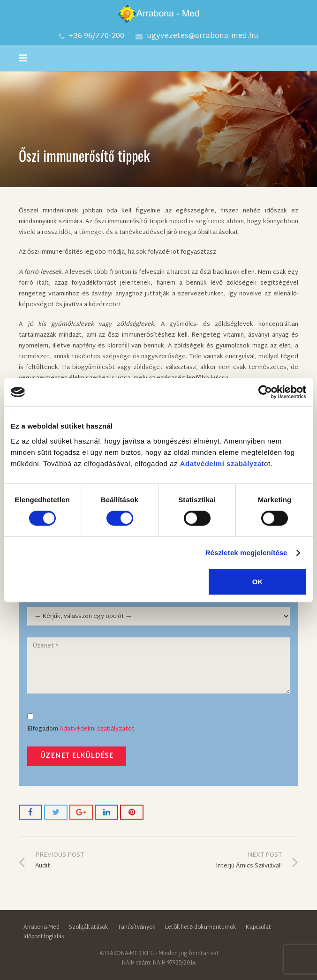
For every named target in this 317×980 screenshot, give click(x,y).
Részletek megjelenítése (246, 553)
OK (258, 582)
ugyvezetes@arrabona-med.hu (203, 36)
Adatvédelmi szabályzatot (97, 730)
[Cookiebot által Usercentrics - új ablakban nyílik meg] (265, 392)
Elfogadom (89, 724)
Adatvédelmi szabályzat (222, 464)
